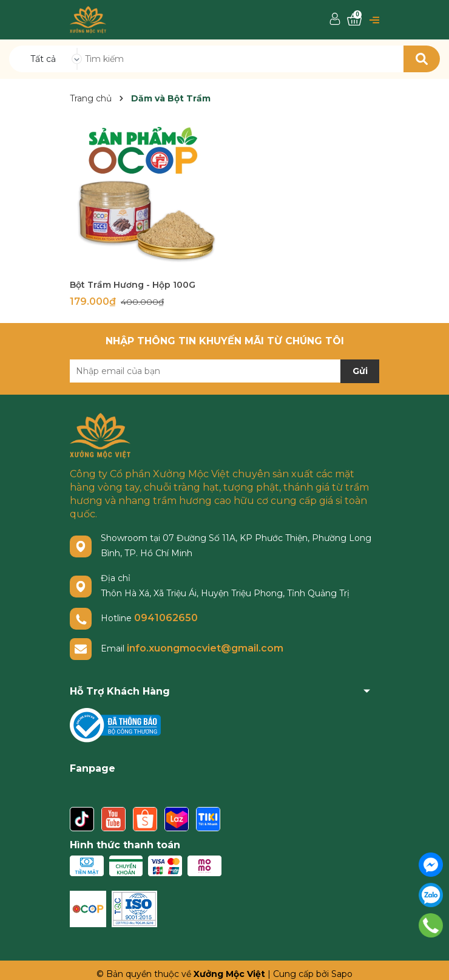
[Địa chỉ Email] (224, 371)
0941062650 (166, 618)
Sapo (342, 974)
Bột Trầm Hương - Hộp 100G (133, 285)
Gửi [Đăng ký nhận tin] (360, 371)
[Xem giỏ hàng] (354, 20)
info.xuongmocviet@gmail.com (205, 648)
